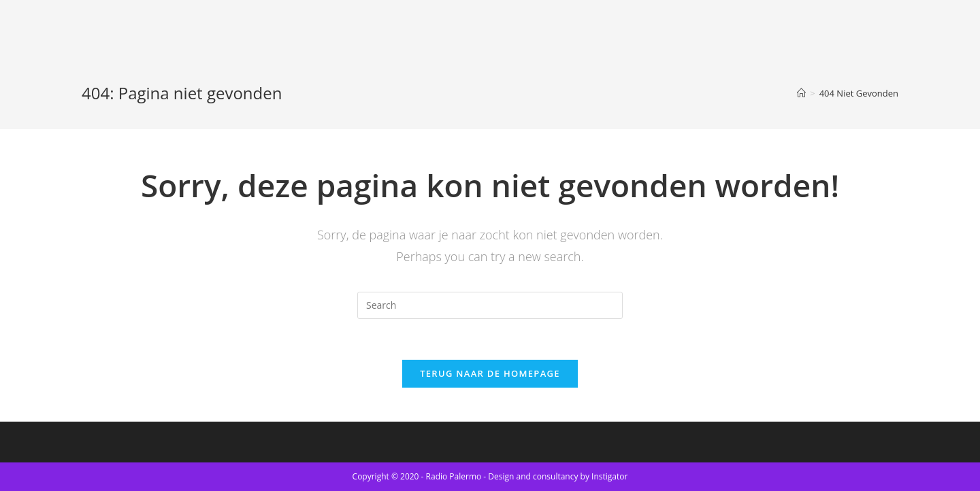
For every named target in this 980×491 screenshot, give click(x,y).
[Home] (801, 93)
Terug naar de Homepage (490, 373)
